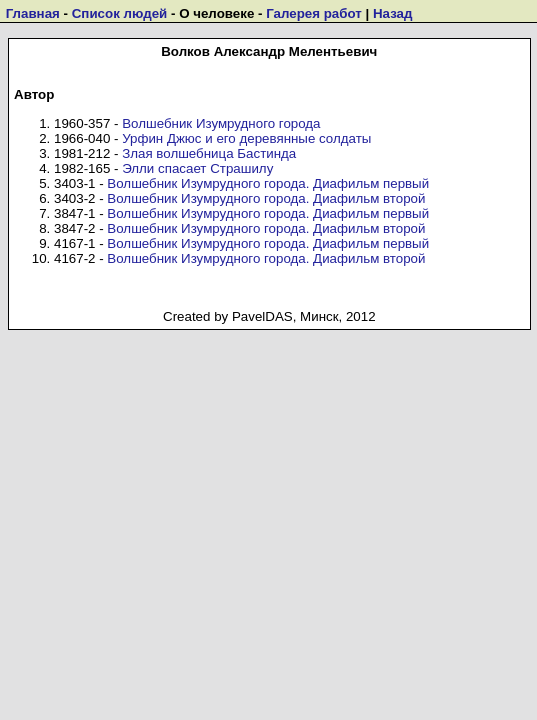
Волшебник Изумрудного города (221, 123)
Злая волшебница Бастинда (209, 153)
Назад (393, 13)
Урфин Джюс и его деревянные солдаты (246, 138)
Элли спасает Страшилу (197, 168)
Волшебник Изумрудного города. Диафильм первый (268, 183)
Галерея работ (314, 13)
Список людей (120, 13)
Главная (33, 13)
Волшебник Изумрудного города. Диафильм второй (266, 198)
